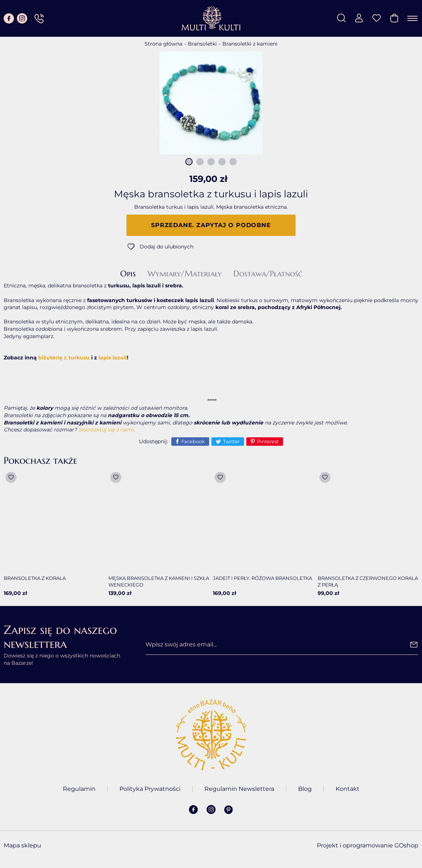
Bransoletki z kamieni (250, 44)
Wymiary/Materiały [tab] (185, 274)
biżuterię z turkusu (64, 358)
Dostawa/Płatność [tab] (268, 274)
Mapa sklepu (22, 845)
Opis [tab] (128, 274)
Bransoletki (202, 44)
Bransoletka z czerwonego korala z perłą (368, 581)
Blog (305, 789)
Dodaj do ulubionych (167, 247)
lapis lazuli (113, 358)
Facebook (193, 441)
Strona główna (163, 44)
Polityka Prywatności (150, 789)
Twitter (231, 441)
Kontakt (348, 789)
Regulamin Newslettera (239, 789)
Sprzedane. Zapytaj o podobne (211, 225)
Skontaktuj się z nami (106, 430)
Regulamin (79, 789)
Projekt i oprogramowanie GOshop (368, 845)
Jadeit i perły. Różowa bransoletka (262, 578)
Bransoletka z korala (35, 578)
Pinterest (268, 441)
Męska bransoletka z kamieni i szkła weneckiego (159, 581)
